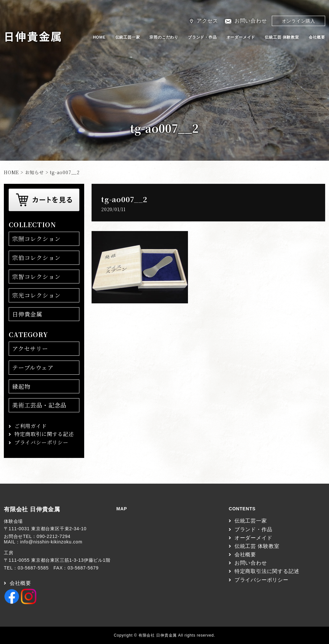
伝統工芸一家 (128, 37)
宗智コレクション (36, 276)
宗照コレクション (36, 238)
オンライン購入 (298, 21)
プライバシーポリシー (41, 442)
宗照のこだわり (164, 37)
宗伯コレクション (36, 257)
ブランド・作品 (202, 37)
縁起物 (21, 386)
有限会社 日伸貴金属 (32, 509)
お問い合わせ (251, 21)
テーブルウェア (33, 367)
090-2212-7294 (53, 536)
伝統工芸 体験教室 (282, 37)
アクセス (207, 21)
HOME (99, 37)
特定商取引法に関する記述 (267, 571)
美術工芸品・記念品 (39, 405)
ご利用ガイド (31, 426)
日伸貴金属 (27, 314)
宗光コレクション (36, 295)
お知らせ (35, 172)
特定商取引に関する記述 (44, 434)
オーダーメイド (241, 37)
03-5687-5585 (33, 568)
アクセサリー (30, 348)
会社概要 (317, 37)
